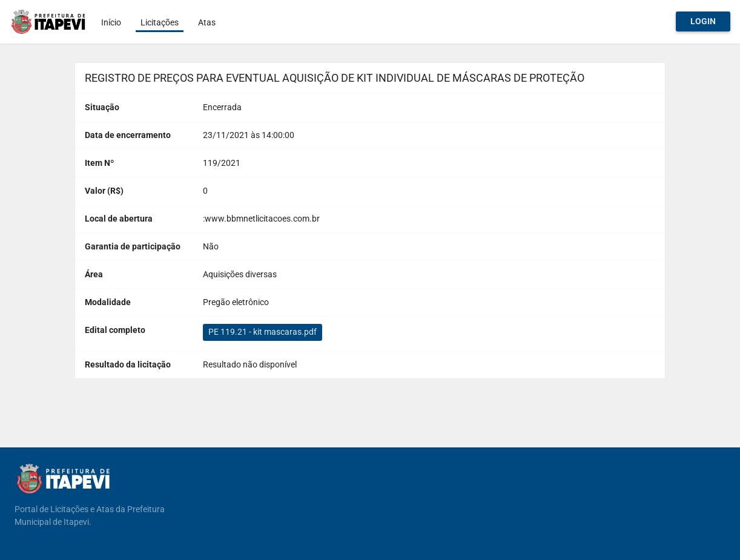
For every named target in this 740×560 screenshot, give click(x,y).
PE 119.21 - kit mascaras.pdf (263, 332)
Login (703, 21)
